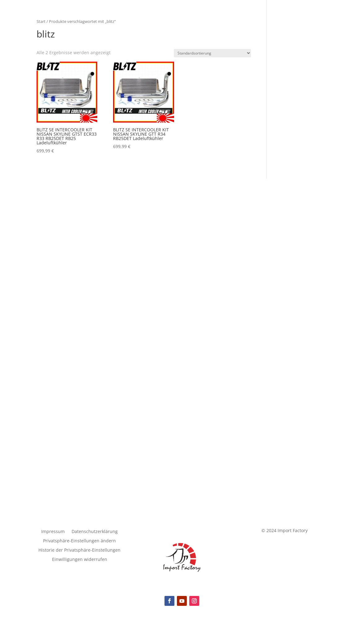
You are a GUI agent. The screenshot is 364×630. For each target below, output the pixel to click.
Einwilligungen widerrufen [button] (80, 560)
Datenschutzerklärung (95, 532)
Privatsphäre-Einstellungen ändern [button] (79, 541)
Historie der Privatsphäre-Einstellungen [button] (79, 550)
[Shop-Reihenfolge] (212, 53)
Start (41, 21)
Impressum (53, 532)
